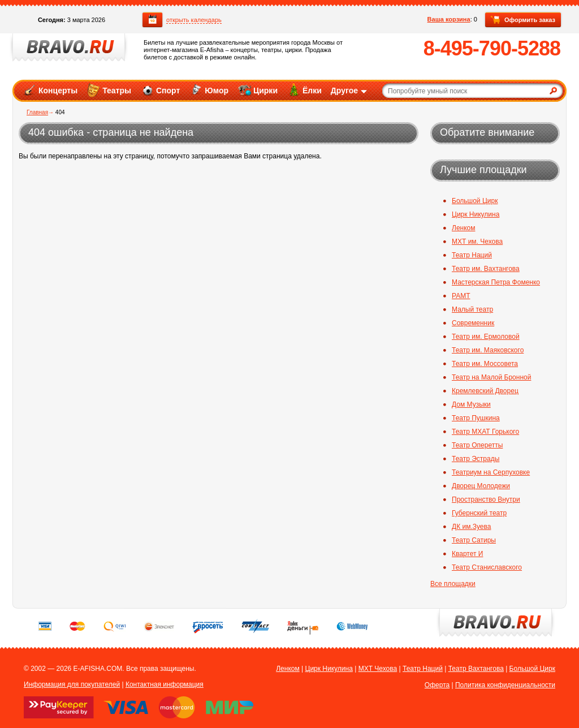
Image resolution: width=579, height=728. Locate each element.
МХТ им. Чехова (477, 242)
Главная (37, 112)
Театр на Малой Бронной (491, 377)
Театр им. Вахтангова (486, 269)
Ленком (463, 228)
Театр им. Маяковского (488, 350)
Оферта (437, 685)
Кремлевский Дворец (485, 391)
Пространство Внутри (486, 499)
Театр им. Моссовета (485, 364)
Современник (473, 323)
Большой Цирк (475, 201)
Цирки (258, 90)
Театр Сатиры (474, 540)
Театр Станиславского (487, 567)
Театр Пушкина (476, 418)
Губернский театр (479, 513)
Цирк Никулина (476, 214)
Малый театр (472, 309)
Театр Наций (472, 255)
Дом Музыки (471, 404)
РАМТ (461, 296)
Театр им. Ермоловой (486, 337)
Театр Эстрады (476, 459)
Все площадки (453, 584)
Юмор (209, 90)
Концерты (50, 90)
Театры (109, 90)
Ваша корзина (449, 19)
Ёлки (304, 90)
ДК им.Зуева (471, 527)
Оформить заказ (523, 20)
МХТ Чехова (378, 669)
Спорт (160, 90)
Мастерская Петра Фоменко (496, 282)
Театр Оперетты (477, 445)
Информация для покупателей (72, 684)
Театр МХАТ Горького (485, 432)
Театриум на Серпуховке (491, 472)
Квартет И (467, 554)
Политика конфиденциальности (505, 685)
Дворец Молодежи (481, 486)
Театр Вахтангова (476, 669)
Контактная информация (165, 684)
